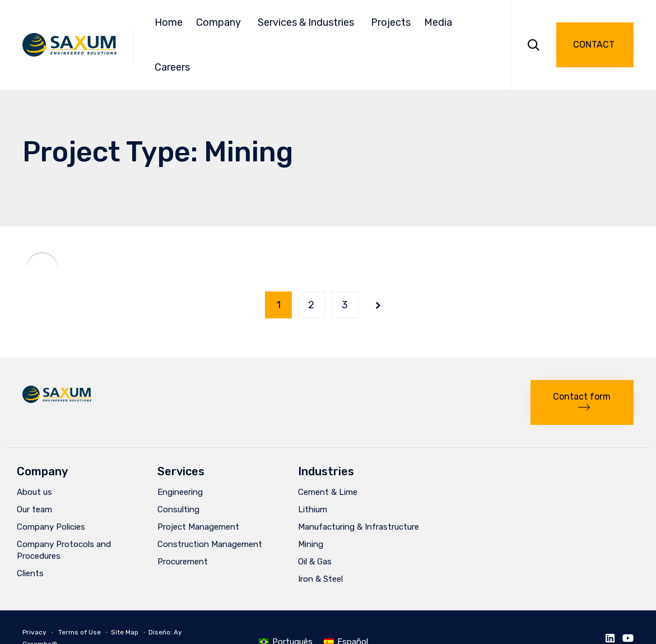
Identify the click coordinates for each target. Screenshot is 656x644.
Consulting (178, 509)
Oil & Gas (315, 562)
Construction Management (210, 544)
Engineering (180, 492)
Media (440, 22)
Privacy (34, 632)
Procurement (183, 562)
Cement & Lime (328, 492)
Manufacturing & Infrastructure (359, 527)
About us (34, 492)
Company (220, 22)
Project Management (198, 527)
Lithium (313, 509)
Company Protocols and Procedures (64, 550)
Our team (34, 509)
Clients (30, 573)
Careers (172, 67)
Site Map (125, 632)
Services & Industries (308, 22)
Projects (391, 22)
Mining (311, 544)
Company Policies (51, 527)
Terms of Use (80, 632)
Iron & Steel (320, 579)
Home (169, 22)
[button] (595, 45)
